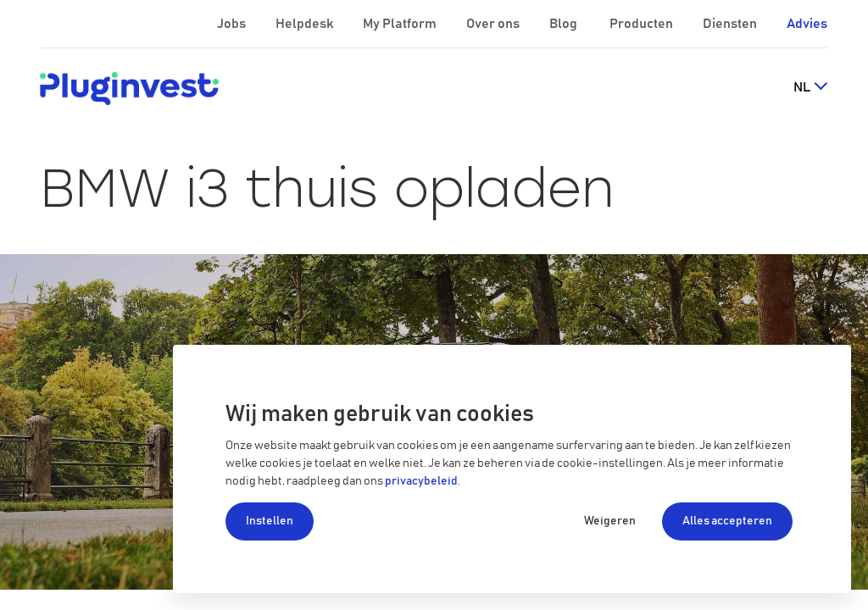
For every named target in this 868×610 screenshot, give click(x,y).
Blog (565, 24)
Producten (643, 24)
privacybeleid (421, 481)
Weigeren (610, 521)
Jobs (233, 24)
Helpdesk (306, 24)
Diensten (731, 24)
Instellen (270, 521)
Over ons (494, 24)
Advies (807, 24)
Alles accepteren (727, 521)
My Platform (400, 24)
